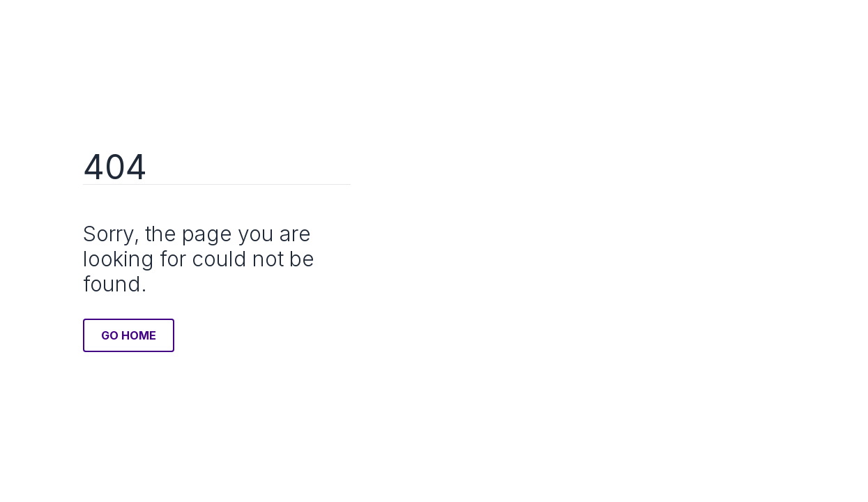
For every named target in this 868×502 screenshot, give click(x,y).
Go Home (129, 335)
